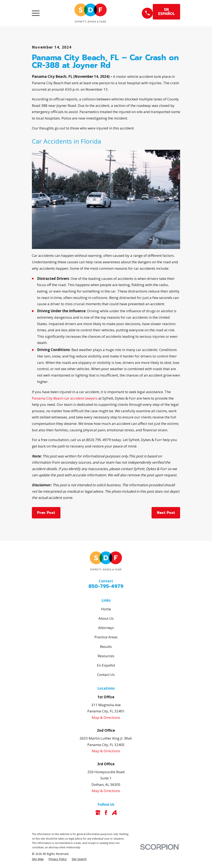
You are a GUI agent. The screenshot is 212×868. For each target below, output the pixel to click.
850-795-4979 (106, 586)
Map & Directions (106, 717)
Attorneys (106, 628)
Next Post (166, 513)
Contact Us (106, 675)
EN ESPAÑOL (167, 12)
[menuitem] (38, 859)
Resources (106, 656)
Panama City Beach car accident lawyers (65, 398)
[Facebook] (106, 813)
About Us (106, 618)
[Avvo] (114, 813)
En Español (106, 665)
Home (106, 609)
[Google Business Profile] (98, 813)
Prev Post (46, 513)
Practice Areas (106, 637)
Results (106, 647)
